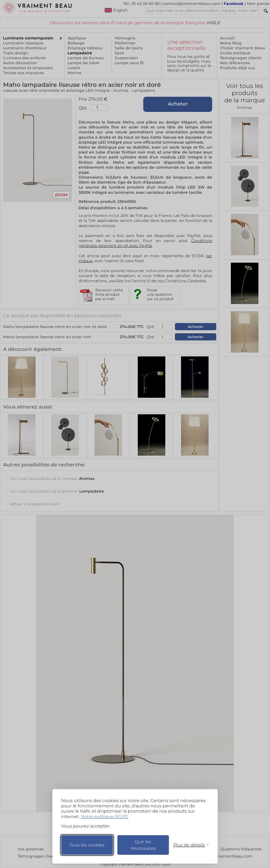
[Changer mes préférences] (188, 845)
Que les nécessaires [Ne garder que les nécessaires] (143, 845)
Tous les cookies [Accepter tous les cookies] (87, 845)
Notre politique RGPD (104, 817)
